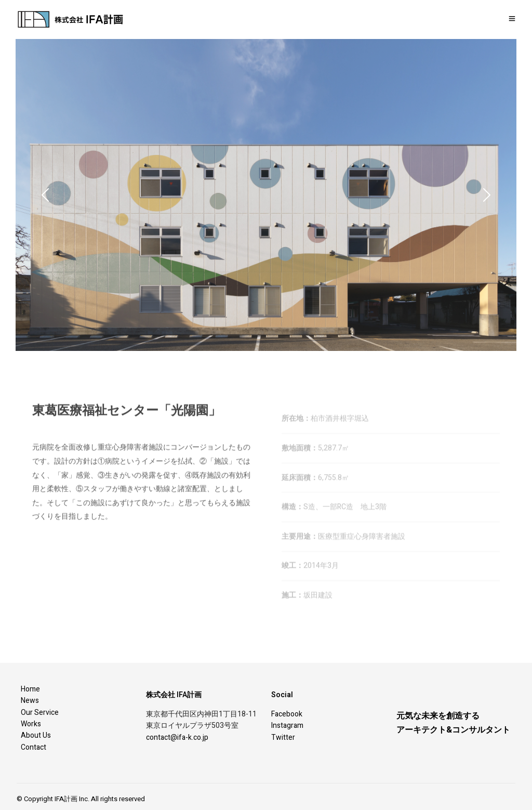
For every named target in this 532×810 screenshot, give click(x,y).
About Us (36, 735)
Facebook (287, 714)
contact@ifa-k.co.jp (177, 737)
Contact (34, 747)
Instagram (287, 726)
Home (30, 689)
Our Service (40, 713)
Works (31, 724)
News (30, 701)
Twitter (283, 737)
